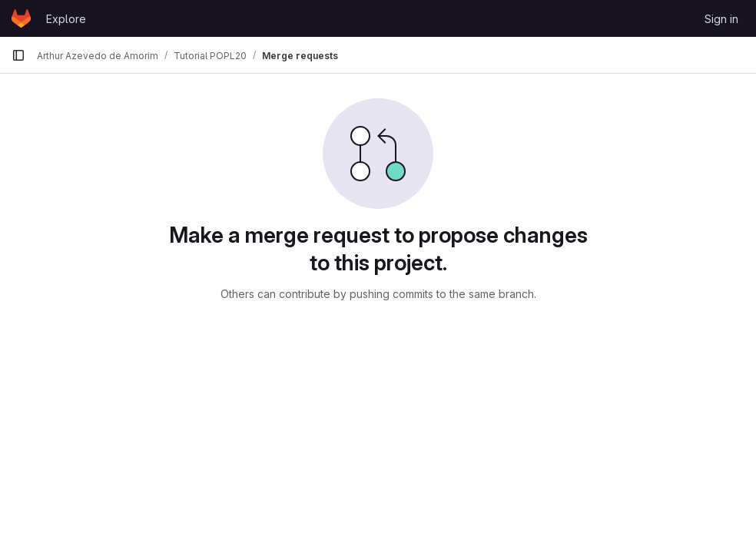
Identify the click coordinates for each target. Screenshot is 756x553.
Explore (66, 19)
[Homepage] (21, 18)
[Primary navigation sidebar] (18, 55)
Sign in (721, 19)
